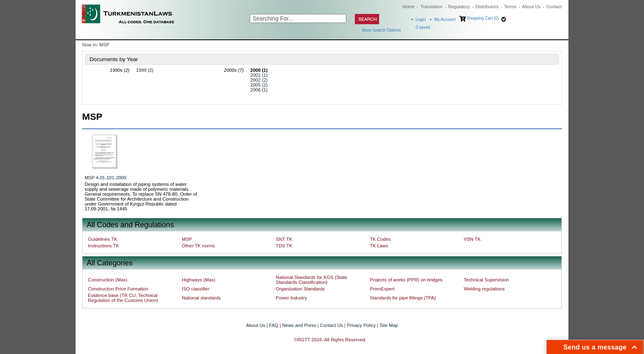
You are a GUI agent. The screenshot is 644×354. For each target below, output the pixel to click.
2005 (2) (259, 85)
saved (423, 27)
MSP (187, 239)
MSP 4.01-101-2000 (105, 178)
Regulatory (459, 7)
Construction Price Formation (118, 289)
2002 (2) (259, 80)
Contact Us (331, 325)
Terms (510, 7)
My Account (445, 19)
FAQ (274, 325)
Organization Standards (300, 289)
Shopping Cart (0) (483, 18)
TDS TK (284, 246)
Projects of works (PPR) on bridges (406, 280)
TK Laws (379, 246)
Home (408, 7)
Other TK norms (199, 246)
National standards (201, 298)
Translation (431, 7)
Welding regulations (484, 289)
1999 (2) (145, 70)
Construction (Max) (108, 280)
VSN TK (472, 239)
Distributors (487, 7)
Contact (554, 7)
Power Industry (292, 298)
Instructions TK (103, 246)
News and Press (299, 325)
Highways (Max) (199, 280)
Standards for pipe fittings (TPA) (403, 298)
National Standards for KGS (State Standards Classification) (312, 280)
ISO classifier (196, 289)
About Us (531, 7)
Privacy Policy (361, 325)
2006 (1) (259, 90)
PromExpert (382, 289)
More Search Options (382, 30)
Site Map (389, 325)
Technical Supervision (486, 280)
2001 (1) (259, 75)
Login (421, 19)
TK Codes (380, 239)
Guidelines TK (102, 239)
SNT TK (284, 239)
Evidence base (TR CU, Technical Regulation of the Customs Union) (123, 298)
